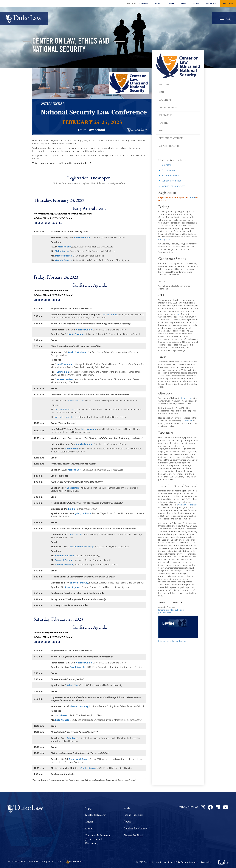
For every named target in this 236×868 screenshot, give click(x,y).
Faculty (159, 3)
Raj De (72, 509)
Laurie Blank (63, 372)
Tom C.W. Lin (75, 534)
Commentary (166, 100)
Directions (166, 165)
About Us (164, 84)
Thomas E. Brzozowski (65, 409)
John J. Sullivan (83, 513)
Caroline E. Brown (65, 556)
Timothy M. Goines (79, 759)
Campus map (168, 170)
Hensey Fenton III (64, 565)
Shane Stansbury (76, 400)
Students (144, 3)
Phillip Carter (62, 251)
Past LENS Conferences (171, 138)
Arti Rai (71, 738)
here (192, 197)
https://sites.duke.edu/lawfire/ (172, 641)
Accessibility (207, 862)
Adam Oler (73, 685)
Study (127, 808)
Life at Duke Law (133, 815)
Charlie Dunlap (82, 238)
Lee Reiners (73, 488)
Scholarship (165, 115)
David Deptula (77, 667)
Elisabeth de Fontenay (82, 547)
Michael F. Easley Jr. (64, 417)
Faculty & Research (96, 815)
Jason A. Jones (73, 587)
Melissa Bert (65, 247)
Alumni (196, 3)
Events (162, 131)
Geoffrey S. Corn (65, 364)
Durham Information (171, 181)
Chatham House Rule (188, 505)
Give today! (187, 421)
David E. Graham (77, 352)
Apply (88, 808)
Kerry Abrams (88, 429)
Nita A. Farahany (76, 334)
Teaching (163, 123)
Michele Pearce (64, 256)
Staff (172, 3)
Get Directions (75, 862)
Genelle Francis (63, 260)
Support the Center (169, 146)
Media (184, 3)
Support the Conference (173, 186)
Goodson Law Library (136, 828)
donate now (186, 398)
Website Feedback (133, 835)
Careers (89, 822)
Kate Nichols (62, 720)
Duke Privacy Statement (187, 862)
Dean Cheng (72, 449)
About (127, 822)
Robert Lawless (65, 379)
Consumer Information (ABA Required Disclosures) (98, 839)
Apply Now (228, 3)
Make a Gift (211, 3)
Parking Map (164, 239)
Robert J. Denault (64, 560)
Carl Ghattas (62, 715)
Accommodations (170, 175)
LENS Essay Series (168, 107)
